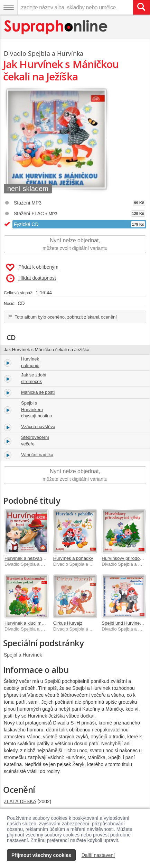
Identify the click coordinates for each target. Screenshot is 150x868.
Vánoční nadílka (37, 455)
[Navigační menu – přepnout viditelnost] (9, 7)
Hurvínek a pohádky (73, 558)
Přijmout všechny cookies (41, 855)
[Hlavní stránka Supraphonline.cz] (56, 27)
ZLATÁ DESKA (20, 801)
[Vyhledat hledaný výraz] (141, 7)
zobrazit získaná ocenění (92, 317)
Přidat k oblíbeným (32, 268)
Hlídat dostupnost (31, 278)
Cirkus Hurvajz (68, 623)
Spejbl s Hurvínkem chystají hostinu (37, 409)
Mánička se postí (38, 392)
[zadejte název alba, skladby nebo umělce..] (75, 7)
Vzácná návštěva (38, 427)
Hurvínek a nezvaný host (29, 558)
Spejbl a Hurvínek (23, 655)
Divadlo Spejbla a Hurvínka (44, 53)
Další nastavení (98, 855)
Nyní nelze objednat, (75, 245)
